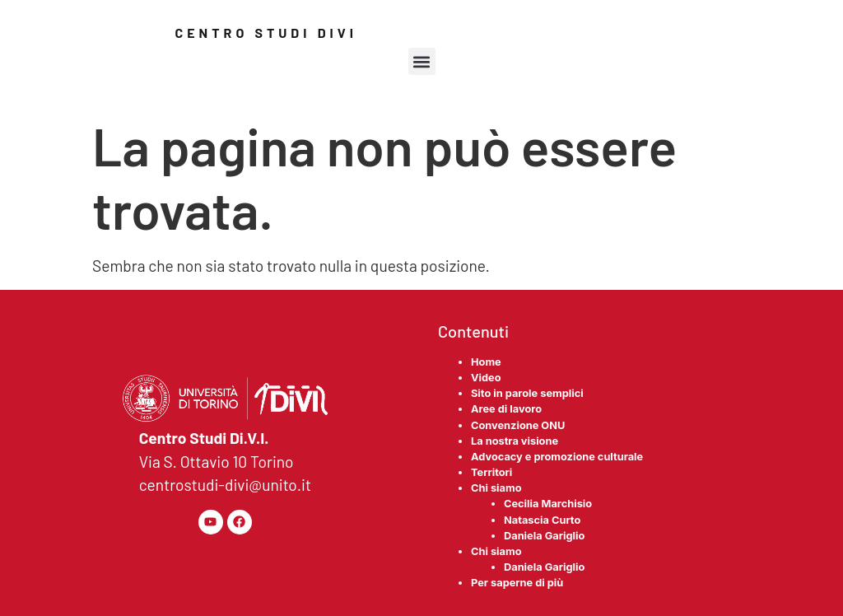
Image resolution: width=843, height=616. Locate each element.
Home (486, 362)
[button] (422, 61)
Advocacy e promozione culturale (557, 457)
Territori (491, 472)
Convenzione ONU (518, 425)
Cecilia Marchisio (548, 504)
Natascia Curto (542, 520)
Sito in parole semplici (527, 393)
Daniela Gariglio (544, 536)
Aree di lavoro (506, 409)
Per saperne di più (517, 583)
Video (486, 378)
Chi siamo (496, 488)
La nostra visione (515, 441)
